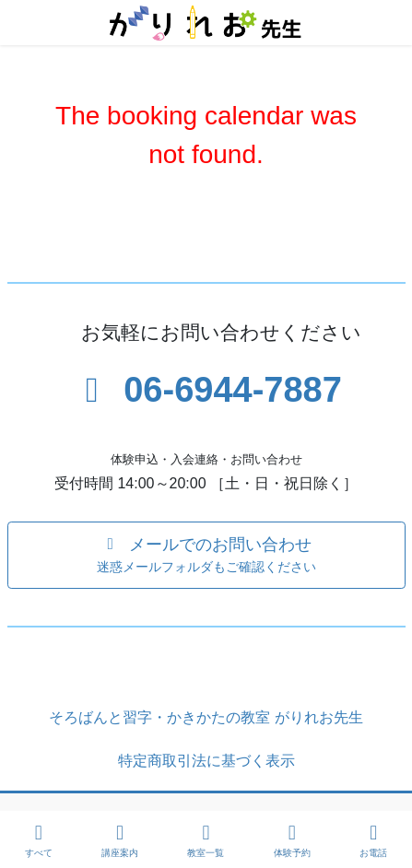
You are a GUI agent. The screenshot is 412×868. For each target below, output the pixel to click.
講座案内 (120, 840)
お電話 (373, 840)
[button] (206, 556)
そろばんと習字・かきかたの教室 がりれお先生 (206, 717)
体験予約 (292, 840)
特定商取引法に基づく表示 (206, 761)
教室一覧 (206, 840)
